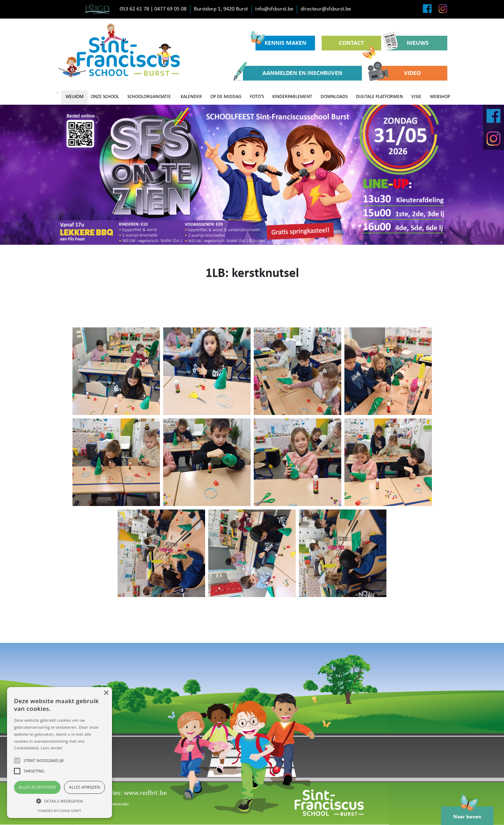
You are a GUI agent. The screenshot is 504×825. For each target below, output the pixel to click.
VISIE (416, 97)
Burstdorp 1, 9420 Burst (221, 9)
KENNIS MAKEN (281, 41)
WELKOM (75, 97)
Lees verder (52, 748)
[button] (59, 801)
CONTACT (357, 45)
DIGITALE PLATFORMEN (379, 97)
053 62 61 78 (134, 9)
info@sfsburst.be (274, 9)
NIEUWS (408, 43)
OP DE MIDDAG (226, 97)
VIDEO (399, 73)
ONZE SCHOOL (105, 97)
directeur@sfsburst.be (326, 9)
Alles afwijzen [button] (85, 787)
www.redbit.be (145, 793)
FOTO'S (257, 97)
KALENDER (191, 97)
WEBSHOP (440, 97)
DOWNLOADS (334, 97)
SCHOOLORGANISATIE (149, 97)
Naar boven (467, 813)
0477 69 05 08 (170, 9)
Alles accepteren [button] (37, 787)
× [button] (106, 693)
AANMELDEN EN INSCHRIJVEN (293, 73)
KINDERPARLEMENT (292, 97)
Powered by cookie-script (60, 811)
